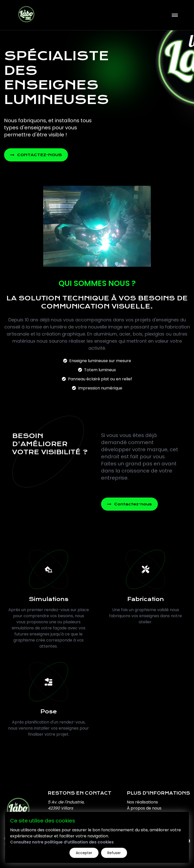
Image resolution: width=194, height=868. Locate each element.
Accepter (84, 853)
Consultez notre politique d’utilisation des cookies (62, 842)
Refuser (114, 853)
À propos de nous (144, 808)
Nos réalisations (142, 802)
